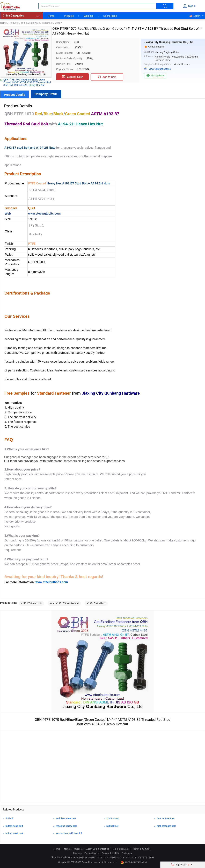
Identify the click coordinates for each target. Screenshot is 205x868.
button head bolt (14, 826)
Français (77, 853)
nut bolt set (112, 826)
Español (105, 853)
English (195, 16)
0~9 (152, 857)
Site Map (123, 849)
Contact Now (72, 77)
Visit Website (155, 76)
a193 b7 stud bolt (96, 603)
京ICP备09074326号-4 (134, 862)
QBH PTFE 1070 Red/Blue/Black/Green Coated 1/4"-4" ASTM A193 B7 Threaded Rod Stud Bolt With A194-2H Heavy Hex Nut (27, 82)
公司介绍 (135, 849)
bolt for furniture (166, 818)
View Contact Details (160, 69)
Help (114, 849)
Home (51, 16)
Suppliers (89, 16)
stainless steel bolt (66, 818)
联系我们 (147, 849)
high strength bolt (166, 826)
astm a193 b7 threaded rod (64, 603)
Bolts (58, 23)
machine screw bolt (66, 826)
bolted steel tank (14, 833)
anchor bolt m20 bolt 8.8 (69, 833)
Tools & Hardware (30, 23)
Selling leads (110, 16)
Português (127, 853)
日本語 (116, 853)
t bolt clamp (113, 818)
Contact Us (104, 849)
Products (69, 16)
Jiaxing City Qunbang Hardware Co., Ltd (168, 42)
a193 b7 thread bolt (31, 603)
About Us (91, 849)
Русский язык (92, 853)
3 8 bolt (9, 818)
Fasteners (47, 23)
